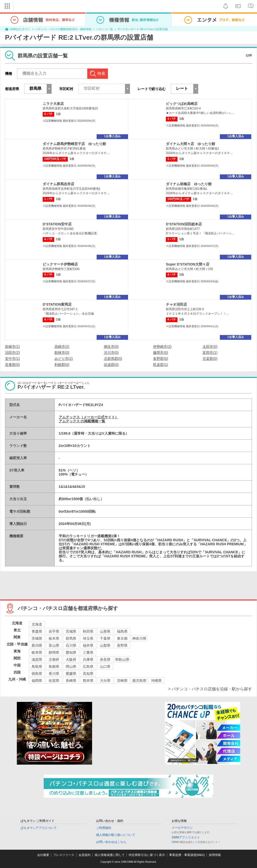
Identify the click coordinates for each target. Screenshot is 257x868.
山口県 (105, 666)
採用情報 (215, 855)
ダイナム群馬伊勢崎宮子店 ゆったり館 (74, 144)
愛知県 (71, 652)
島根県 (54, 666)
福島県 (122, 631)
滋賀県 (37, 659)
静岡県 (54, 652)
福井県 (88, 645)
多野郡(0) (160, 359)
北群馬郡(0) (113, 359)
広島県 (88, 666)
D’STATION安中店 (57, 224)
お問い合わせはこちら (111, 842)
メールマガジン (182, 828)
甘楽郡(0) (210, 359)
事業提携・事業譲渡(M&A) (187, 855)
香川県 (54, 674)
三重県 (88, 652)
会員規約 (85, 855)
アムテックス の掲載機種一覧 (82, 421)
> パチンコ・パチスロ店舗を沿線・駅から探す (210, 689)
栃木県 (54, 638)
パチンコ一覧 (105, 29)
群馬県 (71, 638)
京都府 (54, 659)
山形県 (105, 631)
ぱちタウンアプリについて (39, 828)
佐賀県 (54, 681)
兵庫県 (88, 659)
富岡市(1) (210, 353)
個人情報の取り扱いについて (116, 835)
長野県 (122, 645)
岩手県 (54, 631)
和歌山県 (122, 659)
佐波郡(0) (111, 365)
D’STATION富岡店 (57, 304)
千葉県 (105, 638)
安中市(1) (12, 359)
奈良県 (105, 659)
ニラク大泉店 (53, 104)
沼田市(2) (12, 353)
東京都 (122, 638)
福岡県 (37, 681)
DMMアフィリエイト (186, 837)
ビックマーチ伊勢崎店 (60, 264)
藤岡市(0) (160, 353)
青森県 (37, 631)
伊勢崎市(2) (162, 347)
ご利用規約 (104, 828)
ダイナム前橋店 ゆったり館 (189, 184)
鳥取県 (37, 666)
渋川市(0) (111, 353)
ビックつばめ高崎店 (182, 104)
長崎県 (71, 681)
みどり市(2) (64, 359)
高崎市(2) (62, 347)
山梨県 (105, 645)
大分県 (105, 681)
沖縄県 (156, 681)
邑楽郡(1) (160, 365)
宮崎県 (122, 681)
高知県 (88, 674)
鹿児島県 (139, 681)
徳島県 (37, 674)
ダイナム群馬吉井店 (58, 184)
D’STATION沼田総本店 (184, 224)
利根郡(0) (62, 365)
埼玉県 (88, 638)
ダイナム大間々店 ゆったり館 (190, 144)
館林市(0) (62, 353)
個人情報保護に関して (110, 855)
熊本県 (88, 681)
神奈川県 (139, 638)
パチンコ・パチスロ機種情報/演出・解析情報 (63, 29)
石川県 (71, 645)
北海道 (37, 624)
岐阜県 (37, 652)
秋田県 (88, 631)
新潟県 (37, 645)
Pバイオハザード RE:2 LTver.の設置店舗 (143, 29)
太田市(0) (210, 347)
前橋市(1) (12, 347)
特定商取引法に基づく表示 (147, 855)
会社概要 (43, 855)
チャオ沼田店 (176, 304)
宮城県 (71, 631)
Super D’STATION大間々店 (188, 264)
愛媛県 (71, 674)
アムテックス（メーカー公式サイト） (89, 417)
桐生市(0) (111, 347)
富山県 (54, 645)
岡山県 (71, 666)
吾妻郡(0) (12, 365)
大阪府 (71, 659)
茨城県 (37, 638)
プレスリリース (64, 855)
